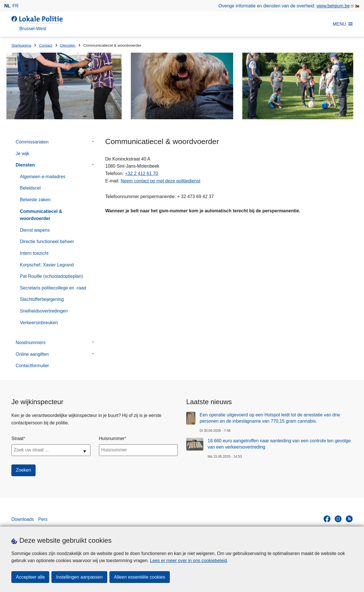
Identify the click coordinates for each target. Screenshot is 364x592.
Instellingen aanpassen (79, 577)
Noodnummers (31, 343)
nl (7, 6)
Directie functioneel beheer (47, 241)
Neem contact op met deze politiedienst (160, 181)
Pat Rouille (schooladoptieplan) (51, 276)
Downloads (23, 519)
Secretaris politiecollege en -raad (53, 288)
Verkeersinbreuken (39, 323)
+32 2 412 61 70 (141, 173)
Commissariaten (32, 142)
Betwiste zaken (35, 200)
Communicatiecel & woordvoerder (41, 215)
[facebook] (327, 519)
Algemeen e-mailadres (43, 177)
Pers (43, 519)
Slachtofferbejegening (42, 299)
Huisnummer (112, 438)
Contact (46, 45)
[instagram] (338, 519)
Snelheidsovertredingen (44, 311)
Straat (17, 438)
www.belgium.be (333, 6)
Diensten (68, 45)
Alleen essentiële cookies (140, 577)
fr (15, 6)
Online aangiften (32, 354)
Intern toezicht (34, 253)
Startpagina (21, 45)
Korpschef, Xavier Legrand (47, 265)
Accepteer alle (30, 577)
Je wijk (22, 154)
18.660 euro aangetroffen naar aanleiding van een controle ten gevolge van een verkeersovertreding (279, 444)
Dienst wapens (35, 230)
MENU (343, 24)
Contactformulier (32, 366)
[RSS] (349, 519)
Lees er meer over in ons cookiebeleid (188, 561)
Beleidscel (30, 188)
